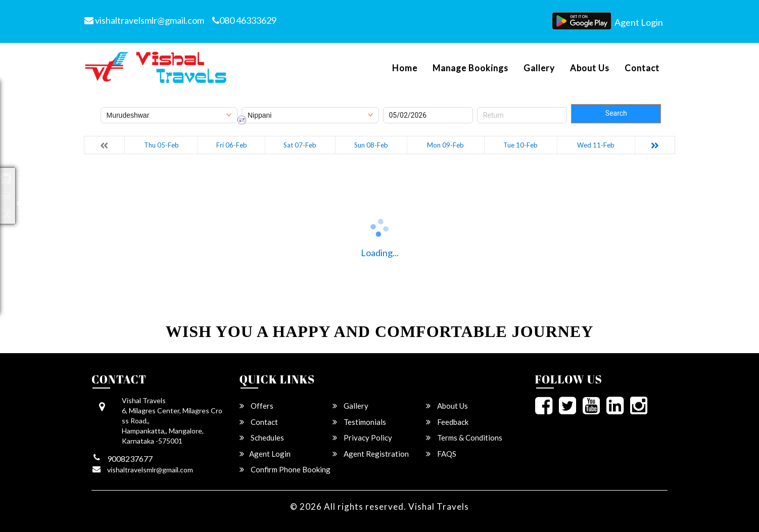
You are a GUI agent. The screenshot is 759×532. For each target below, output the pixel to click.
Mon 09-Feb (445, 145)
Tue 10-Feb (520, 145)
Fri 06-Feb (232, 145)
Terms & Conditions (464, 438)
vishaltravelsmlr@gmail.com (144, 20)
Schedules (262, 438)
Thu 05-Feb (161, 145)
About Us (590, 68)
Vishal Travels (439, 506)
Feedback (447, 422)
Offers (256, 406)
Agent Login (639, 22)
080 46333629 (244, 20)
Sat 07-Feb (300, 145)
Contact (642, 68)
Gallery (539, 68)
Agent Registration (371, 454)
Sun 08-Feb (371, 145)
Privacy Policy (362, 438)
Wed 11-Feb (596, 145)
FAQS (441, 454)
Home (405, 68)
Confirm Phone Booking (285, 469)
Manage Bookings (470, 68)
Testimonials (359, 422)
